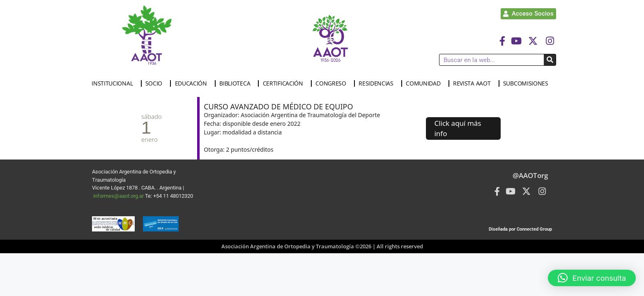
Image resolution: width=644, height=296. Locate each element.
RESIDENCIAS (378, 83)
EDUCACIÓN (193, 83)
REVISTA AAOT (474, 83)
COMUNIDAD (425, 83)
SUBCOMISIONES (528, 83)
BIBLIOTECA (237, 83)
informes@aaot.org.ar (119, 196)
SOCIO (156, 83)
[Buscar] (550, 60)
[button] (592, 278)
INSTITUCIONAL (114, 83)
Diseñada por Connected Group (520, 229)
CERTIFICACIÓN (285, 83)
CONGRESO (333, 83)
